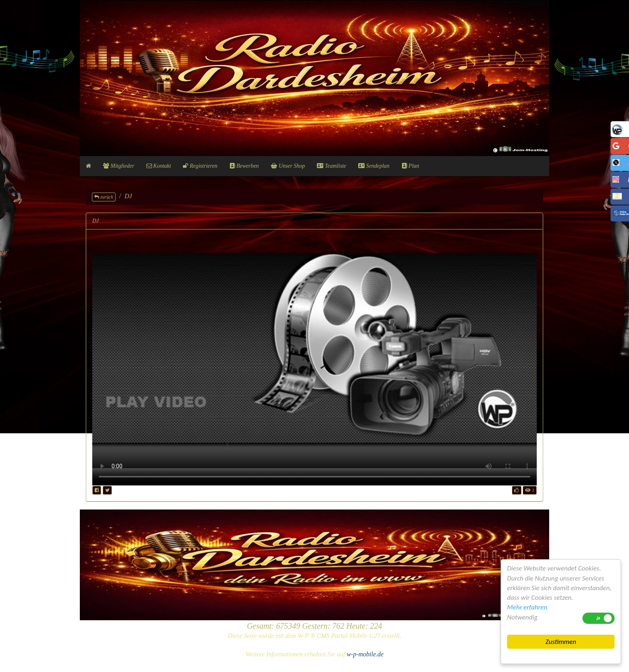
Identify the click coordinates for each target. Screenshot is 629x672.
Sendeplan (374, 166)
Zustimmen (561, 642)
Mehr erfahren (527, 607)
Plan (410, 166)
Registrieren (200, 166)
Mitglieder (119, 166)
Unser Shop (288, 166)
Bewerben (244, 166)
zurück (104, 197)
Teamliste (332, 166)
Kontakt (159, 166)
